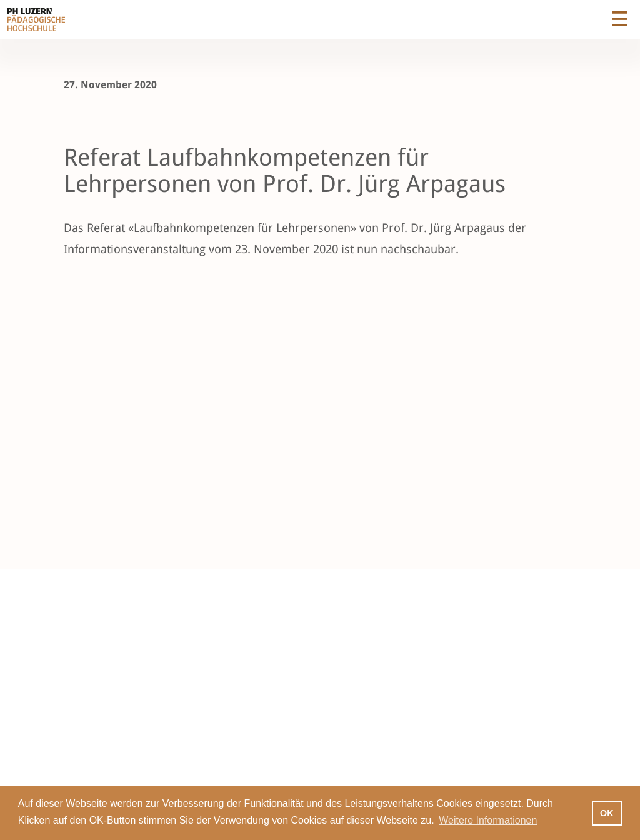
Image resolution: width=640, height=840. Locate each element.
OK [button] (607, 813)
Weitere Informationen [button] (488, 820)
